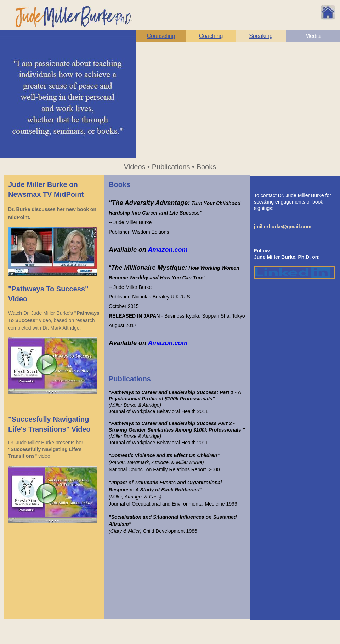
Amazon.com (168, 250)
